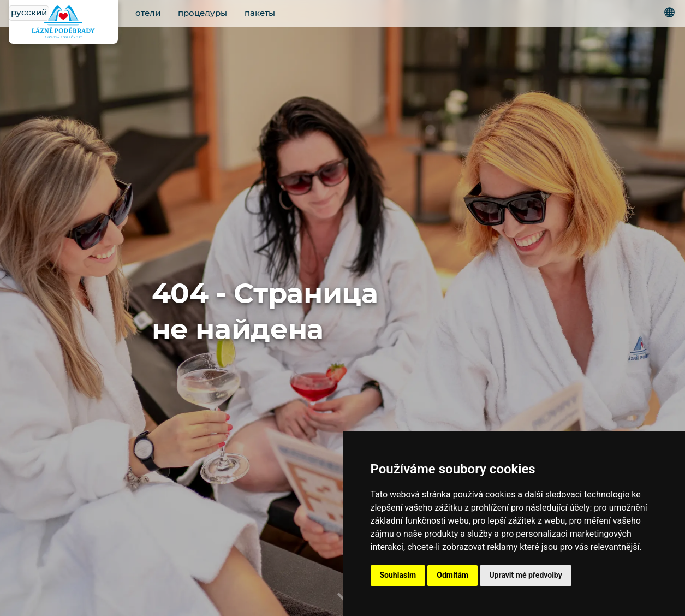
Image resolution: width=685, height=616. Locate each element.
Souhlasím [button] (398, 575)
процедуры (202, 13)
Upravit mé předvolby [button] (525, 575)
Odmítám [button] (452, 575)
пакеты (260, 13)
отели (148, 13)
